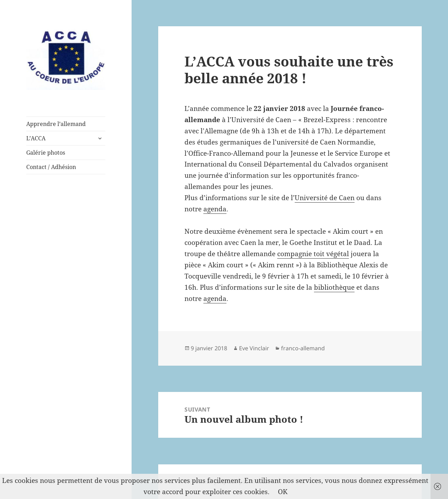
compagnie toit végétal (313, 254)
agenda (215, 209)
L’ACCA (36, 138)
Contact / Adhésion (51, 167)
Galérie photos (46, 153)
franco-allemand (303, 348)
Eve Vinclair (254, 348)
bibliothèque (334, 287)
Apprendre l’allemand (56, 124)
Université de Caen (325, 198)
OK (283, 492)
